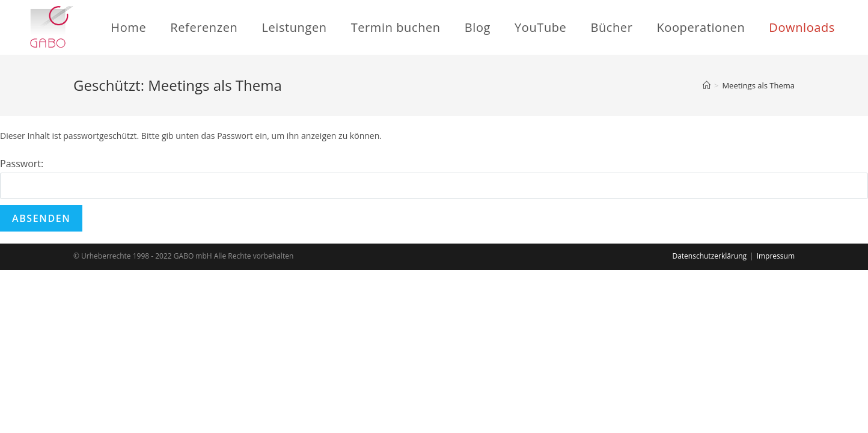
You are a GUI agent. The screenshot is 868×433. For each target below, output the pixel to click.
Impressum (776, 256)
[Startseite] (707, 85)
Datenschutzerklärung (709, 256)
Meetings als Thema (758, 85)
